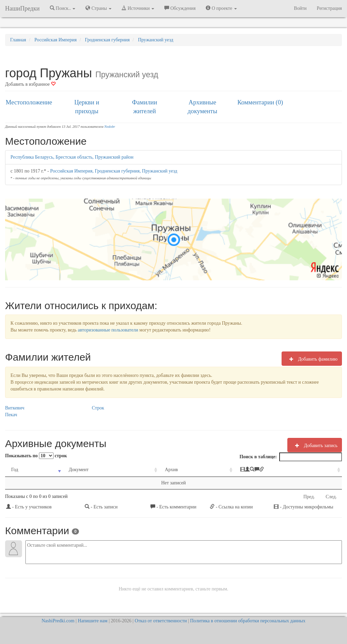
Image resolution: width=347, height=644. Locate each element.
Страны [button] (98, 8)
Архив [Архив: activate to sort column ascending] (171, 470)
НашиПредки (22, 8)
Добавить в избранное (30, 84)
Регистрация (329, 8)
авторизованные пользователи (108, 330)
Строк (98, 408)
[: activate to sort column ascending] (288, 470)
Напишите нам (93, 621)
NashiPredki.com (58, 621)
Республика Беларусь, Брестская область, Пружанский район (72, 157)
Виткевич (15, 408)
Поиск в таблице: (291, 457)
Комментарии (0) (260, 102)
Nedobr (110, 127)
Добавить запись (315, 445)
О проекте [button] (221, 8)
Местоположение (29, 102)
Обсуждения (180, 8)
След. (331, 497)
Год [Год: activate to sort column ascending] (15, 470)
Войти (300, 8)
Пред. (309, 497)
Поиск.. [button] (63, 8)
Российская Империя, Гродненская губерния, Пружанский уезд (114, 171)
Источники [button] (138, 8)
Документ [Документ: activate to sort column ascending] (79, 470)
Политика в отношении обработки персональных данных (248, 621)
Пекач (11, 415)
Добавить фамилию (312, 359)
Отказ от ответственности (161, 621)
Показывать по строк (36, 456)
